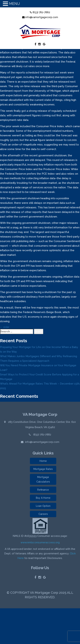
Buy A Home (43, 499)
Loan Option (43, 507)
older (5, 327)
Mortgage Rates (43, 470)
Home (43, 462)
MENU (15, 4)
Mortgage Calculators (43, 480)
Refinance (43, 490)
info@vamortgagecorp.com (40, 17)
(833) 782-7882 (40, 12)
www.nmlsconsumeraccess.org (40, 543)
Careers (43, 515)
